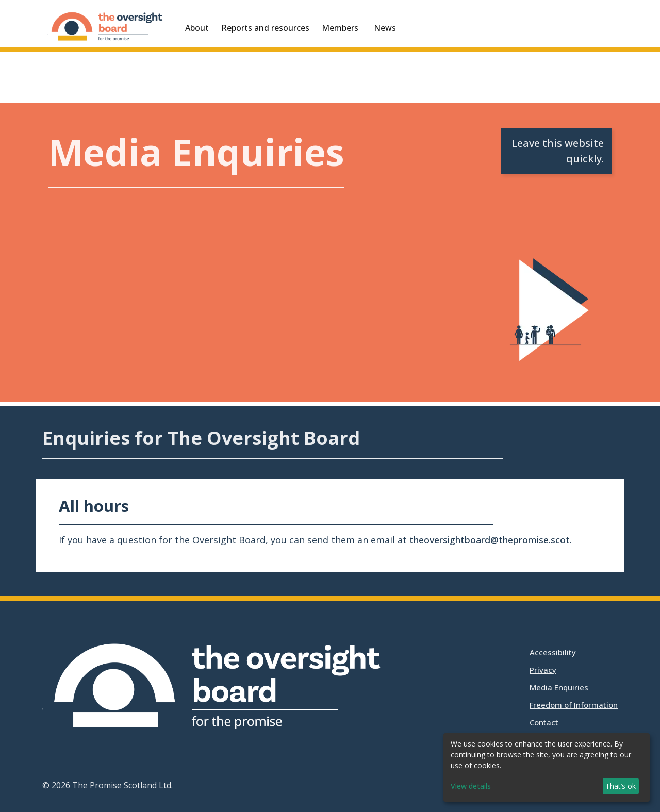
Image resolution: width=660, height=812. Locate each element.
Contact (544, 722)
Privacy (543, 670)
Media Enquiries (559, 687)
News (385, 28)
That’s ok (621, 786)
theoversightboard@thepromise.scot (490, 540)
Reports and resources (265, 28)
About (197, 28)
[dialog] (547, 767)
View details (471, 786)
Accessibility (553, 652)
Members (340, 28)
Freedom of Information (574, 705)
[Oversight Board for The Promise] (108, 29)
